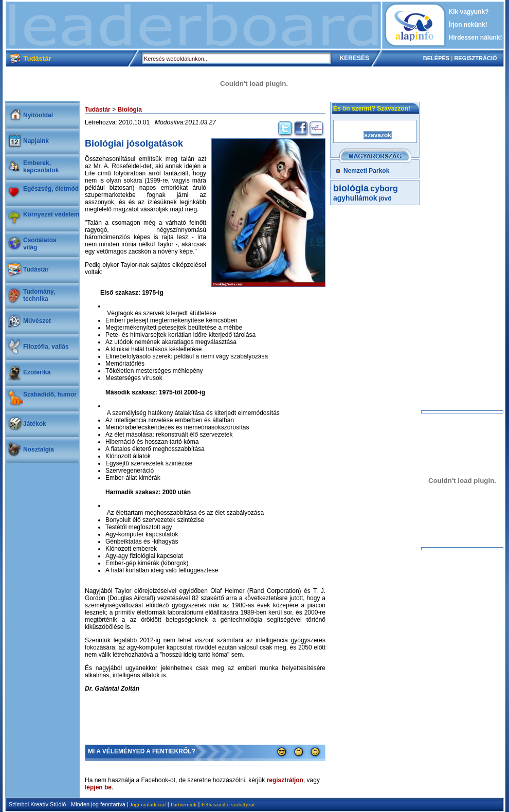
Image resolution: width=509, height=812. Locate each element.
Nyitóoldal (38, 115)
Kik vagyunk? (469, 12)
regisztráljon (285, 780)
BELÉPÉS (436, 58)
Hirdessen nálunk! (476, 38)
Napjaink (36, 141)
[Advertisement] (193, 25)
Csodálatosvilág (40, 244)
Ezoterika (37, 372)
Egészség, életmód (51, 189)
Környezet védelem (51, 214)
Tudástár (36, 269)
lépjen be (98, 787)
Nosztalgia (39, 449)
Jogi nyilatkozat (148, 804)
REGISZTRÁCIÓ (475, 58)
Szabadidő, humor (50, 394)
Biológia (129, 110)
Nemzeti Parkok (366, 171)
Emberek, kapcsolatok (41, 167)
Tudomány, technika (39, 295)
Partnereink (184, 804)
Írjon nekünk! (468, 25)
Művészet (37, 321)
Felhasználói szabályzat (228, 804)
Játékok (35, 424)
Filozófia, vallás (46, 347)
